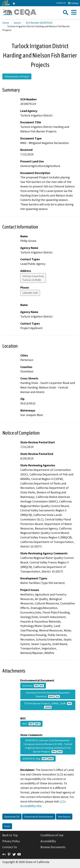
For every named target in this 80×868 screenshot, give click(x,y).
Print (7, 826)
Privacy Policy (11, 841)
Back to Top (10, 835)
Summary (33, 686)
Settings (73, 3)
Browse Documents (53, 847)
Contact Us (61, 3)
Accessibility (48, 841)
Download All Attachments (39, 817)
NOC (31, 724)
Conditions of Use (52, 835)
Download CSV (12, 817)
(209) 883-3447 (30, 293)
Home (6, 23)
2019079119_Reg (38, 759)
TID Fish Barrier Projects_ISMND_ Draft (48, 705)
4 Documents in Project (17, 76)
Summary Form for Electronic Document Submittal (48, 694)
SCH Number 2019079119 (39, 23)
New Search (64, 817)
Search (17, 23)
